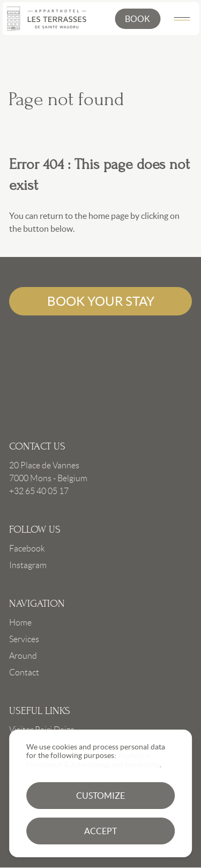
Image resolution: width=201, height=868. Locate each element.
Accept (100, 831)
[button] (137, 19)
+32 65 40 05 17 (39, 491)
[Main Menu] (182, 19)
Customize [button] (100, 796)
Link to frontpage (100, 376)
